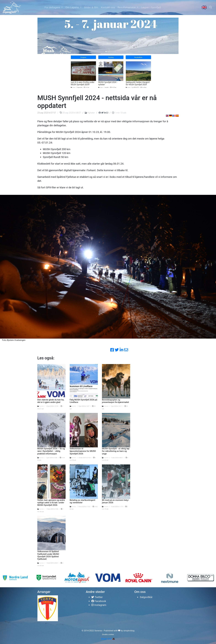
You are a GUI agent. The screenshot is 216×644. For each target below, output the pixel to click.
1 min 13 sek (119, 113)
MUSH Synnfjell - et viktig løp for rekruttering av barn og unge (116, 451)
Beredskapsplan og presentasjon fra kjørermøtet (115, 401)
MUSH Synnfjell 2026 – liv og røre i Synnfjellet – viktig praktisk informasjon (51, 451)
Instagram (99, 605)
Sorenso (98, 631)
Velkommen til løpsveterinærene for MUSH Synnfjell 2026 (83, 451)
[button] (54, 8)
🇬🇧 (204, 7)
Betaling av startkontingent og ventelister (83, 501)
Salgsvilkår (146, 597)
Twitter (97, 597)
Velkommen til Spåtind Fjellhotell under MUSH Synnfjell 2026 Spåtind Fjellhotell (48, 555)
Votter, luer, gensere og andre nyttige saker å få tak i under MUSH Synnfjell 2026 (51, 503)
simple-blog (129, 631)
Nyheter (90, 113)
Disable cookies (108, 634)
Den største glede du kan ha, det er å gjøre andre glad (51, 401)
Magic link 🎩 (108, 639)
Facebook (99, 601)
